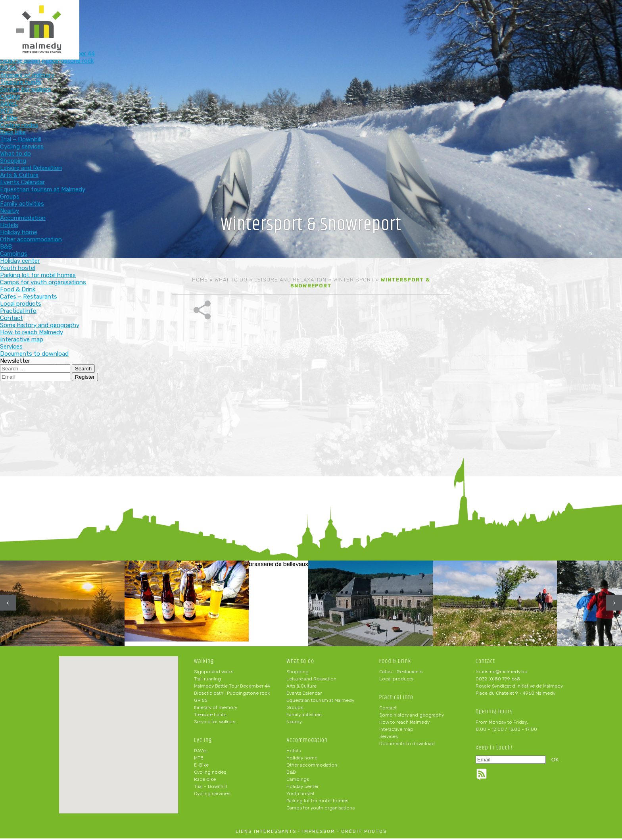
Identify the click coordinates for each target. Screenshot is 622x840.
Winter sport (354, 280)
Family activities (304, 716)
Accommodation (375, 19)
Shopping (298, 673)
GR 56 (201, 702)
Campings (298, 781)
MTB (199, 759)
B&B (291, 774)
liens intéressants (266, 833)
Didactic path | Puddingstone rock (232, 695)
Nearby (294, 723)
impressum (319, 833)
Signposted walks (214, 673)
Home (200, 280)
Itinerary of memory (216, 709)
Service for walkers (215, 723)
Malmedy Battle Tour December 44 (232, 688)
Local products (396, 680)
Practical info (479, 19)
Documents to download (407, 745)
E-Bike (201, 767)
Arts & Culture (301, 688)
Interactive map (396, 731)
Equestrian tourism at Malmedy (320, 702)
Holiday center (302, 788)
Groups (295, 709)
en (592, 13)
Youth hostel (300, 795)
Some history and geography (412, 717)
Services (389, 738)
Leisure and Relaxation (290, 280)
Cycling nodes (210, 774)
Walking (219, 19)
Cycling (271, 19)
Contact (388, 709)
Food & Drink (427, 19)
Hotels (294, 752)
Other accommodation (312, 767)
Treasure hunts (210, 716)
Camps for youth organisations (321, 809)
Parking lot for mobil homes (317, 802)
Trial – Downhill (210, 788)
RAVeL (201, 752)
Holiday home (302, 759)
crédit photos (364, 833)
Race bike (205, 781)
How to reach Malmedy (404, 724)
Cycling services (212, 795)
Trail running (207, 680)
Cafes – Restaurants (401, 673)
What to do (323, 19)
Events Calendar (304, 695)
